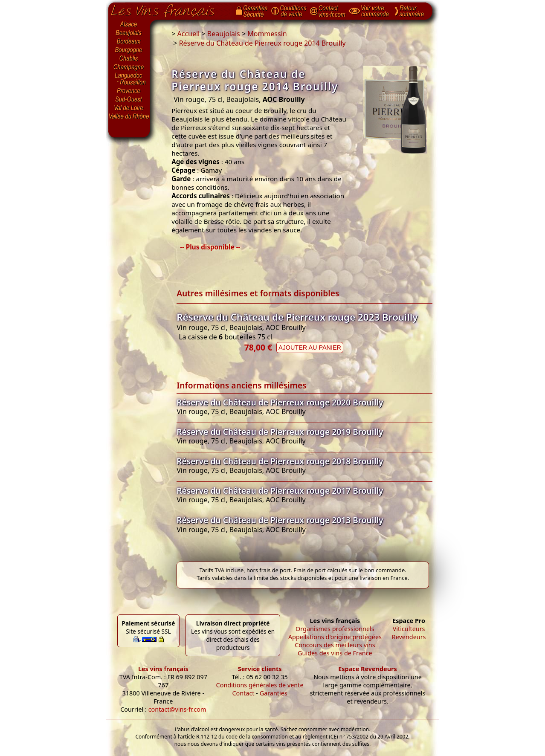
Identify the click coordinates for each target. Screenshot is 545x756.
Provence (129, 91)
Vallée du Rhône (129, 116)
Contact (243, 693)
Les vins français (163, 669)
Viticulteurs (409, 629)
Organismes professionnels (335, 629)
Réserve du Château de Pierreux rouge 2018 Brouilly (280, 461)
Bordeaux (129, 42)
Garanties (274, 693)
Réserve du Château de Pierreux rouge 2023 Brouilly (297, 317)
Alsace (129, 24)
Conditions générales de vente (260, 685)
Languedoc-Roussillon (129, 79)
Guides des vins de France (335, 653)
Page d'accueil (169, 9)
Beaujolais (129, 33)
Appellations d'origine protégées (335, 637)
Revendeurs (409, 637)
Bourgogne (129, 50)
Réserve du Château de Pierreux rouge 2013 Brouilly (280, 520)
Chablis (129, 59)
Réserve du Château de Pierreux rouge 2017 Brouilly (280, 491)
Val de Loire (129, 108)
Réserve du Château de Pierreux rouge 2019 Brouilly (280, 432)
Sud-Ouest (129, 99)
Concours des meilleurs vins (335, 645)
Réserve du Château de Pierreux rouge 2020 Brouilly (280, 402)
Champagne (129, 67)
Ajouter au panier (310, 348)
